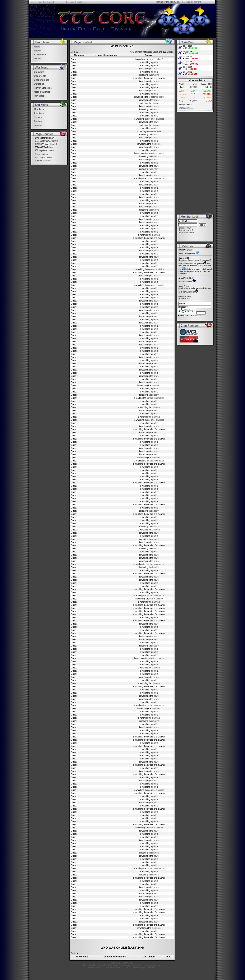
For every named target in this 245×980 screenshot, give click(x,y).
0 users (38, 154)
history (155, 109)
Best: (181, 101)
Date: (168, 957)
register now (185, 228)
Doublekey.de (172, 2)
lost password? (186, 230)
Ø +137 (193, 101)
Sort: (73, 52)
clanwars (156, 103)
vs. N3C (208, 101)
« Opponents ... (186, 108)
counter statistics (156, 119)
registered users (156, 97)
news (156, 69)
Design (160, 2)
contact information (156, 178)
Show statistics (44, 161)
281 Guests (40, 158)
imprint (156, 75)
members (156, 144)
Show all (197, 316)
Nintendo (152, 968)
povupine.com (154, 965)
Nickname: (80, 55)
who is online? (156, 59)
